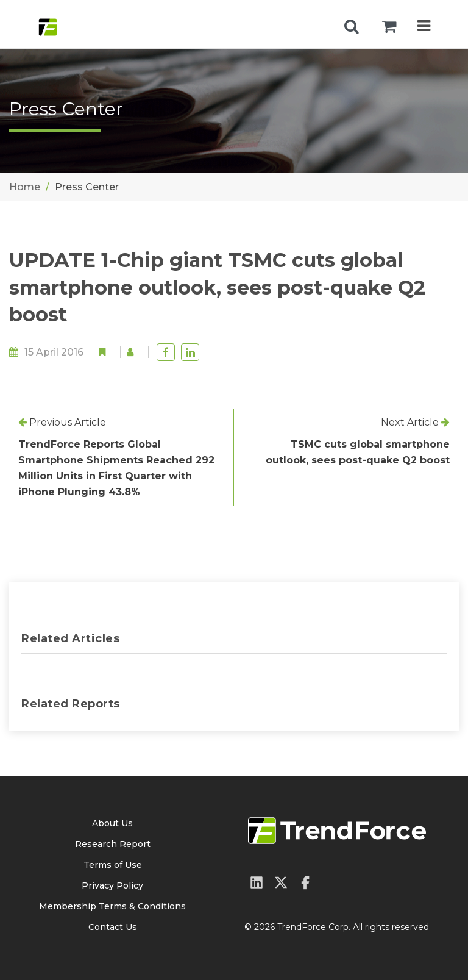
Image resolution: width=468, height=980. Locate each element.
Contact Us (113, 927)
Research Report (113, 844)
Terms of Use (113, 865)
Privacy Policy (112, 885)
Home (25, 187)
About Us (112, 823)
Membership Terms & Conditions (112, 906)
